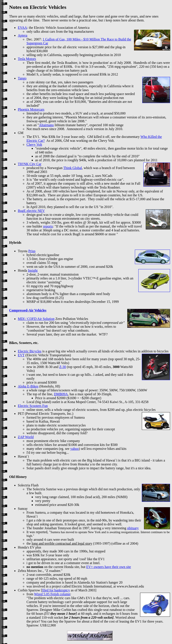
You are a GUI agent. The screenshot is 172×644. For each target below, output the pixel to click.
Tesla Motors (27, 59)
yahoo (75, 449)
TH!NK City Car (30, 164)
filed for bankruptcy (56, 590)
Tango (22, 78)
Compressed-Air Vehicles (28, 310)
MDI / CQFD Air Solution (36, 319)
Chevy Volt (34, 144)
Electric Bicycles (30, 351)
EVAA (22, 28)
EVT (21, 355)
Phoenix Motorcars (31, 109)
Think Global (73, 168)
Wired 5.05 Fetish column (52, 594)
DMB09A (61, 394)
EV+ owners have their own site (109, 567)
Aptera (23, 35)
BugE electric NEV (31, 211)
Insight (33, 270)
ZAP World (26, 437)
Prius (32, 251)
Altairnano (46, 125)
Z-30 (63, 367)
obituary (133, 528)
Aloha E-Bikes (28, 386)
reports (48, 226)
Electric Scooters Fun (33, 406)
